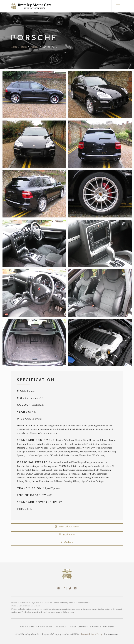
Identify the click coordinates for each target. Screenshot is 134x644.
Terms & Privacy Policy (91, 634)
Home (14, 47)
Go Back (67, 542)
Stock (24, 47)
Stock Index (67, 535)
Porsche (35, 47)
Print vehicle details (67, 527)
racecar (114, 634)
